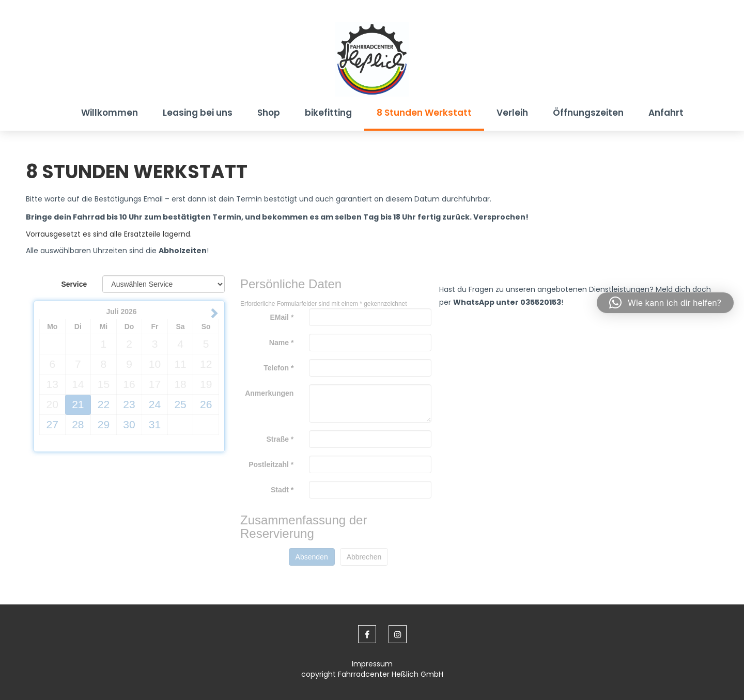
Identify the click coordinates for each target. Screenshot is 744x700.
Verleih (512, 113)
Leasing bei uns (198, 113)
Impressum (372, 664)
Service (74, 284)
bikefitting (328, 113)
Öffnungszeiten (588, 113)
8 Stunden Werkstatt (424, 113)
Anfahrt (666, 113)
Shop (269, 113)
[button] (665, 303)
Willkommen (110, 113)
